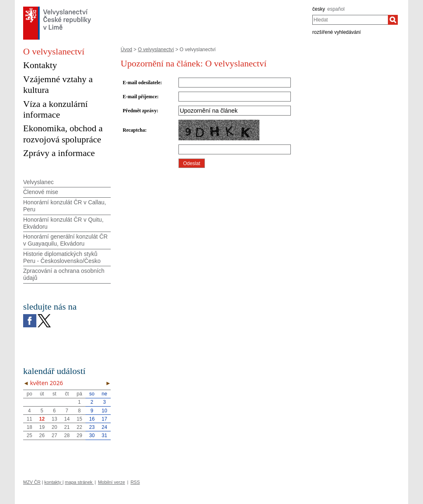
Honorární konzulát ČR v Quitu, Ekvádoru (63, 223)
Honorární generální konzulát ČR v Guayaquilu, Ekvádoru (65, 240)
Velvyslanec (38, 182)
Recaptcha (134, 130)
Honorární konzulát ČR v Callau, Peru (65, 206)
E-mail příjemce (140, 97)
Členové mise (41, 192)
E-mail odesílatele (141, 83)
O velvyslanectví (156, 50)
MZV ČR (32, 482)
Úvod (126, 50)
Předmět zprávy (140, 111)
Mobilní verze (111, 482)
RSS (135, 482)
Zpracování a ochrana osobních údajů (64, 274)
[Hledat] (393, 20)
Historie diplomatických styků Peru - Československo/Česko (62, 257)
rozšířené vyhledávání (336, 32)
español (336, 9)
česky (319, 9)
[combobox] (350, 20)
